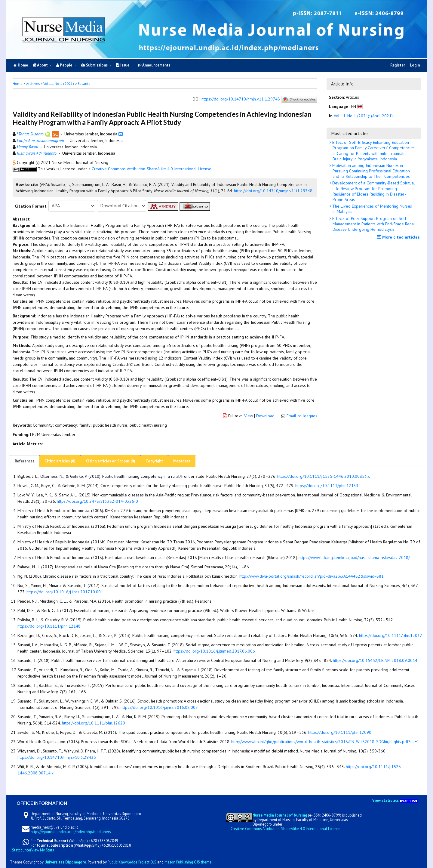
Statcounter (22, 850)
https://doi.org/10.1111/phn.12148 (49, 626)
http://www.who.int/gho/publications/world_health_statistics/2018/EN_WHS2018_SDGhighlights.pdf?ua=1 (325, 742)
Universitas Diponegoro (65, 862)
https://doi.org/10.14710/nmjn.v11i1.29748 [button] (273, 191)
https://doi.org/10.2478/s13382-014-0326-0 (97, 501)
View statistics (385, 800)
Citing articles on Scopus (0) (111, 461)
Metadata (182, 461)
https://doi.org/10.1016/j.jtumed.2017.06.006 (214, 651)
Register (398, 65)
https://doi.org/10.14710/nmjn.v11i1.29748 (241, 99)
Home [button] (18, 83)
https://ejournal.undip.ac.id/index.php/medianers (71, 832)
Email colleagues (302, 416)
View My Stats (43, 850)
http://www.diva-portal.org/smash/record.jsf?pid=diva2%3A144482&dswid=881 (312, 576)
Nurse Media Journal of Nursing (280, 815)
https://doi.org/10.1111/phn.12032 (391, 635)
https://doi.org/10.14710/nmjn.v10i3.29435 (57, 757)
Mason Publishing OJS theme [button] (188, 862)
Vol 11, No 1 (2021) (59, 83)
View (249, 416)
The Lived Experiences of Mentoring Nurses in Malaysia (372, 209)
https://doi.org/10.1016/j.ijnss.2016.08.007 (159, 707)
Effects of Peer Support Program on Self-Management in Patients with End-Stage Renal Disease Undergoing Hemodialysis (373, 224)
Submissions (95, 65)
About (41, 65)
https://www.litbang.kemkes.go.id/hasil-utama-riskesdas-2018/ (354, 558)
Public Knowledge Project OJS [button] (132, 862)
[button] (15, 162)
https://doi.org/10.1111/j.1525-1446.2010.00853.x (324, 476)
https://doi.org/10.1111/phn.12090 (340, 732)
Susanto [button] (84, 83)
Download (265, 416)
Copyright (154, 461)
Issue (123, 65)
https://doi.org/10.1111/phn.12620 (94, 723)
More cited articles (399, 237)
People (65, 65)
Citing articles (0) (60, 461)
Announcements (154, 65)
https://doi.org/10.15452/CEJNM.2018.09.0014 (375, 660)
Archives (33, 83)
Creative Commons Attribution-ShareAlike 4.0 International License (152, 169)
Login (415, 65)
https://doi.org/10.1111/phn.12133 (327, 486)
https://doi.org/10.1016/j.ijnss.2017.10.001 (65, 592)
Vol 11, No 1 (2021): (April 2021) (363, 116)
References (25, 461)
